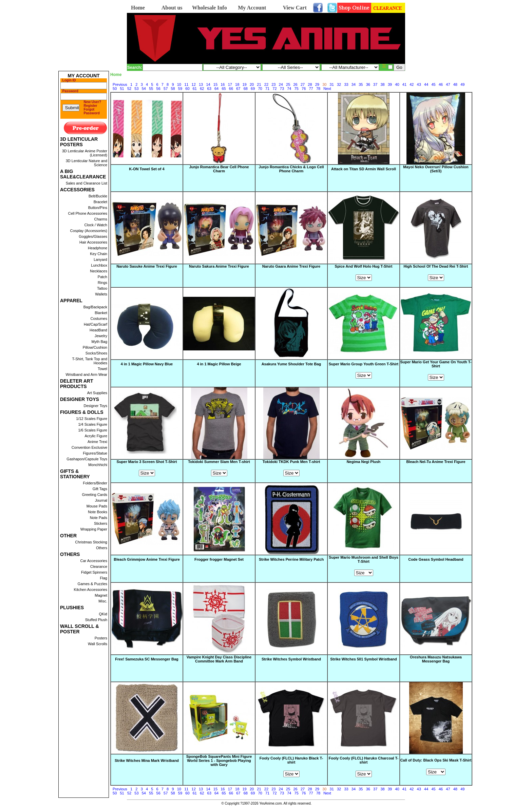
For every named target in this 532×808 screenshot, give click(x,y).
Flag (104, 578)
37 (375, 84)
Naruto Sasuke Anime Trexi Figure (147, 267)
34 (354, 84)
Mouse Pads (97, 506)
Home (138, 8)
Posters (101, 638)
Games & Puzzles (92, 584)
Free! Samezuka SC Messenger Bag (147, 659)
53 (136, 89)
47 (448, 84)
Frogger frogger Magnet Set (219, 560)
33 (346, 84)
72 (274, 89)
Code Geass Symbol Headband (436, 560)
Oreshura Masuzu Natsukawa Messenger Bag (436, 659)
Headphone (98, 248)
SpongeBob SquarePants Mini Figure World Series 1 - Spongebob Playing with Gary (219, 761)
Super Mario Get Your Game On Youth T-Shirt (436, 364)
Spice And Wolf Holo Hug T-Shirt (364, 266)
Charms (101, 219)
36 (368, 84)
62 (202, 89)
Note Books (98, 512)
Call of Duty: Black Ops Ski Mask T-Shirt (436, 761)
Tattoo (102, 288)
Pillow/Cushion (95, 347)
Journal (101, 500)
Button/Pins (98, 208)
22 (266, 84)
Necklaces (99, 271)
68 (246, 89)
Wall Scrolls (98, 644)
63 (209, 89)
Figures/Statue (95, 453)
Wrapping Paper (94, 529)
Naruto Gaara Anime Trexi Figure (291, 267)
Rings (102, 283)
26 (295, 84)
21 (259, 84)
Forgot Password (92, 111)
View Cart (295, 8)
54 (144, 89)
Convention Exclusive (89, 447)
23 (273, 84)
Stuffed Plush (96, 620)
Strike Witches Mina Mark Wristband (147, 761)
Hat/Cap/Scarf (96, 324)
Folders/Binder (95, 483)
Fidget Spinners (94, 572)
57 (166, 89)
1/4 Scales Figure (93, 424)
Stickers (101, 523)
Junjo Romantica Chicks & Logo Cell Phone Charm (291, 169)
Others (102, 548)
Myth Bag (99, 342)
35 (361, 84)
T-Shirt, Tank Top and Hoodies (90, 361)
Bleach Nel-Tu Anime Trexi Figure (436, 462)
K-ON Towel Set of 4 (147, 169)
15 (215, 84)
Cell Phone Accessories (88, 213)
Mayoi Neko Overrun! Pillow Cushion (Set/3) (436, 169)
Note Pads (99, 518)
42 (412, 84)
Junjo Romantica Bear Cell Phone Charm (219, 169)
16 (223, 84)
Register (91, 106)
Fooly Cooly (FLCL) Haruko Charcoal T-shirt (364, 761)
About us (172, 8)
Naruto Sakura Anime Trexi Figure (219, 267)
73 (282, 89)
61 (195, 89)
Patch (102, 277)
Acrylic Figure (96, 436)
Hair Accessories (93, 242)
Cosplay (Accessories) (89, 231)
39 (390, 84)
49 (462, 84)
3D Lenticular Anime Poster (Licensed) (85, 153)
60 (187, 89)
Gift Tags (100, 489)
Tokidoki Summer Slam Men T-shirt (219, 462)
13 (201, 84)
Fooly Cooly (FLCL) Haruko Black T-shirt (291, 761)
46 (441, 84)
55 (151, 89)
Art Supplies (97, 393)
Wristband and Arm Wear (87, 374)
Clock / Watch (96, 225)
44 (426, 84)
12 (194, 84)
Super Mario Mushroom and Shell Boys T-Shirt (364, 559)
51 (122, 89)
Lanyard (100, 259)
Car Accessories (94, 561)
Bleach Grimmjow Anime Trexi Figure (147, 560)
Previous (120, 84)
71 (267, 89)
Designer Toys (96, 406)
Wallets (101, 294)
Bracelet (100, 202)
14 (208, 84)
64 (216, 89)
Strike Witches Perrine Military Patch (291, 560)
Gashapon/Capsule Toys (87, 459)
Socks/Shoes (96, 353)
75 (297, 89)
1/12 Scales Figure (92, 419)
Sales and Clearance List (87, 183)
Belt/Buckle (98, 196)
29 (317, 84)
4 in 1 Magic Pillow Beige (219, 364)
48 (455, 84)
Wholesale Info (210, 8)
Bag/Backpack (95, 307)
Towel (102, 369)
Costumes (99, 319)
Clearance (99, 566)
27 (303, 84)
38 (383, 84)
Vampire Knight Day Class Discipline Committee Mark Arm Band (219, 659)
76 (304, 89)
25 (288, 84)
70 (260, 89)
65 (224, 89)
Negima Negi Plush (364, 462)
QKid (103, 614)
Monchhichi (98, 465)
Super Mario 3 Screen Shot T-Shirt (147, 462)
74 (289, 89)
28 (310, 84)
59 (180, 89)
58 (173, 89)
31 (332, 84)
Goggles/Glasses (93, 236)
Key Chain (99, 254)
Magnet (101, 595)
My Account (252, 8)
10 (179, 84)
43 (419, 84)
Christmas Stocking (91, 542)
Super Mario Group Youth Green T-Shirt (364, 364)
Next (327, 89)
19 (245, 84)
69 (253, 89)
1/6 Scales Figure (93, 430)
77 (311, 89)
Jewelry (101, 336)
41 (404, 84)
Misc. (103, 601)
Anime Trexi (97, 442)
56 (158, 89)
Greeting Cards (94, 495)
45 (433, 84)
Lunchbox (99, 265)
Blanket (101, 313)
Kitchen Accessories (91, 590)
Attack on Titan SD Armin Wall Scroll (364, 169)
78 (318, 89)
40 (397, 84)
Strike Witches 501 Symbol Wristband (364, 659)
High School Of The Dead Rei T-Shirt (436, 266)
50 (115, 89)
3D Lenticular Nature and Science (87, 163)
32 (339, 84)
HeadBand (98, 330)
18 (237, 84)
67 (238, 89)
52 (129, 89)
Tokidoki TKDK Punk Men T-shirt (291, 462)
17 (230, 84)
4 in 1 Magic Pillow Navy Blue (147, 364)
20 (252, 84)
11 (186, 84)
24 (281, 84)
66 (231, 89)
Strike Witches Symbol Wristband (291, 659)
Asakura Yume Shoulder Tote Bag (291, 364)
